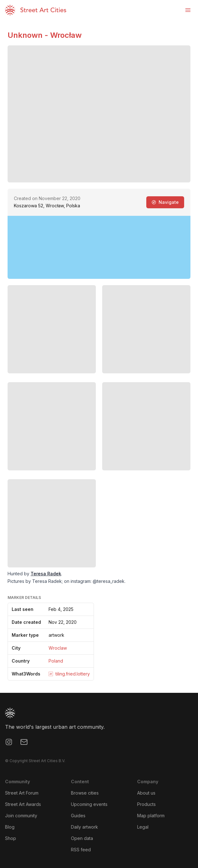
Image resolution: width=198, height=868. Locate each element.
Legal (143, 827)
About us (146, 793)
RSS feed (81, 850)
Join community (21, 816)
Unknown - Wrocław (45, 35)
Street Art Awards (23, 804)
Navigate (165, 202)
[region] (99, 247)
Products (146, 804)
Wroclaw (58, 648)
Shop (11, 838)
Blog (10, 827)
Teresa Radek (46, 574)
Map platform (151, 816)
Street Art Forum (22, 793)
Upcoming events (89, 804)
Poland (56, 661)
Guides (78, 816)
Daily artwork (84, 827)
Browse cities (85, 793)
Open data (82, 838)
